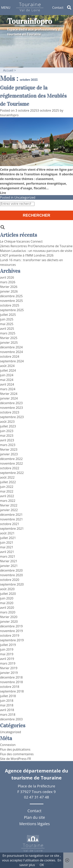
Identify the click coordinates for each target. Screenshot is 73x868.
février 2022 (9, 505)
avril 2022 (7, 496)
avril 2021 (7, 552)
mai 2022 (7, 491)
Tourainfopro (30, 21)
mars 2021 (8, 556)
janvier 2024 (9, 398)
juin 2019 (7, 649)
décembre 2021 (11, 515)
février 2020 (9, 617)
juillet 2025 (8, 315)
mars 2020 (8, 612)
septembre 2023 (12, 417)
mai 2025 (7, 324)
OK (42, 865)
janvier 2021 (9, 566)
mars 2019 (8, 663)
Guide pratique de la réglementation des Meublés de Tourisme (33, 96)
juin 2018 (7, 701)
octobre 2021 (10, 524)
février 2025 (9, 338)
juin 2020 (7, 598)
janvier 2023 (9, 454)
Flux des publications (15, 749)
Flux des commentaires (17, 754)
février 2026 (9, 287)
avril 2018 (7, 710)
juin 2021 (7, 542)
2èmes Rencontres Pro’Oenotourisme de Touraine (36, 246)
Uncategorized (25, 197)
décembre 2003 (11, 719)
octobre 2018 (10, 687)
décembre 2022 (11, 459)
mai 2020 (7, 603)
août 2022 (7, 477)
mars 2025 (8, 333)
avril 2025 (7, 329)
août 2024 (7, 366)
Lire (3, 193)
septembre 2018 (12, 691)
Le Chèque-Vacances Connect (21, 241)
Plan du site (34, 817)
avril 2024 (7, 384)
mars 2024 (8, 389)
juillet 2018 (8, 696)
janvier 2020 (9, 622)
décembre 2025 (11, 296)
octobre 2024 (10, 356)
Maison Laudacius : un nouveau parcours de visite (36, 251)
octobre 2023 (10, 412)
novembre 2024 (11, 352)
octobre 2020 (10, 580)
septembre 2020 (12, 584)
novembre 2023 (11, 408)
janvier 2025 (9, 343)
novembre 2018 (11, 682)
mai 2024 (7, 380)
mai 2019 (7, 654)
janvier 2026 (9, 291)
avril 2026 (7, 277)
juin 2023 (7, 431)
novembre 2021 (11, 519)
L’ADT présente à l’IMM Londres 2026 (27, 255)
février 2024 (9, 394)
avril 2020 (7, 608)
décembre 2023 (11, 403)
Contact (58, 8)
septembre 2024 (12, 361)
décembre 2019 (11, 626)
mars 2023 (8, 445)
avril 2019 (7, 659)
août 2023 (7, 422)
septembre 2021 (12, 529)
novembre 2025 (11, 301)
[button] (6, 8)
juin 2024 (7, 375)
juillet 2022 (8, 482)
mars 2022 (8, 501)
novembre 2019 (11, 631)
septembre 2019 (12, 640)
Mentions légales (35, 824)
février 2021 (9, 561)
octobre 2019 (10, 635)
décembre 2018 (11, 677)
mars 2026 (8, 282)
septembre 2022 (12, 473)
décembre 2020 (11, 570)
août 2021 (7, 533)
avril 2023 (7, 440)
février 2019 (9, 668)
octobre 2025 (10, 305)
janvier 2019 (9, 673)
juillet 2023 (8, 426)
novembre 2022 (11, 463)
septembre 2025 (12, 310)
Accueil (8, 70)
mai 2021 (7, 547)
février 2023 (9, 449)
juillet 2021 (8, 538)
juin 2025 (7, 319)
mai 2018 (7, 705)
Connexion (8, 745)
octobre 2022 (10, 468)
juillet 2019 (8, 645)
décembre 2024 (11, 347)
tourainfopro (9, 115)
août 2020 (7, 589)
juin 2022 (7, 487)
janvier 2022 (9, 510)
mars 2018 (8, 715)
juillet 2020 (8, 594)
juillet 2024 (8, 370)
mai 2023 (7, 436)
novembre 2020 (11, 575)
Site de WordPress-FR (15, 759)
